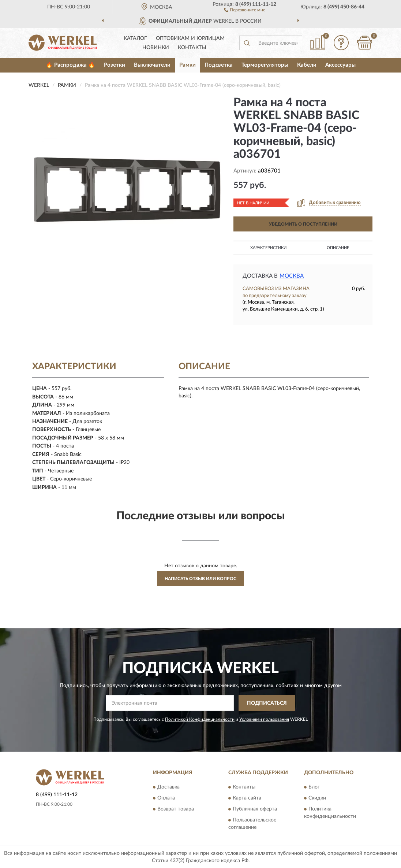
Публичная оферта (255, 809)
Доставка (168, 787)
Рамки (188, 65)
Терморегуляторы (265, 65)
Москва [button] (292, 276)
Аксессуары (340, 65)
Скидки (317, 798)
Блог (314, 787)
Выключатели (152, 65)
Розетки (115, 65)
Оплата (166, 798)
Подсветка (219, 65)
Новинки (156, 48)
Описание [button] (338, 248)
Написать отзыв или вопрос (200, 579)
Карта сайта (247, 798)
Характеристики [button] (268, 248)
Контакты (192, 48)
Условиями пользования (264, 719)
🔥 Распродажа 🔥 (70, 65)
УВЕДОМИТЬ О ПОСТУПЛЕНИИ (303, 224)
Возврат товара (176, 809)
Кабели (307, 65)
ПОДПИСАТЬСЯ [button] (267, 703)
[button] (245, 10)
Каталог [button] (135, 38)
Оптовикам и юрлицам (190, 38)
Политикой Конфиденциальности (200, 719)
